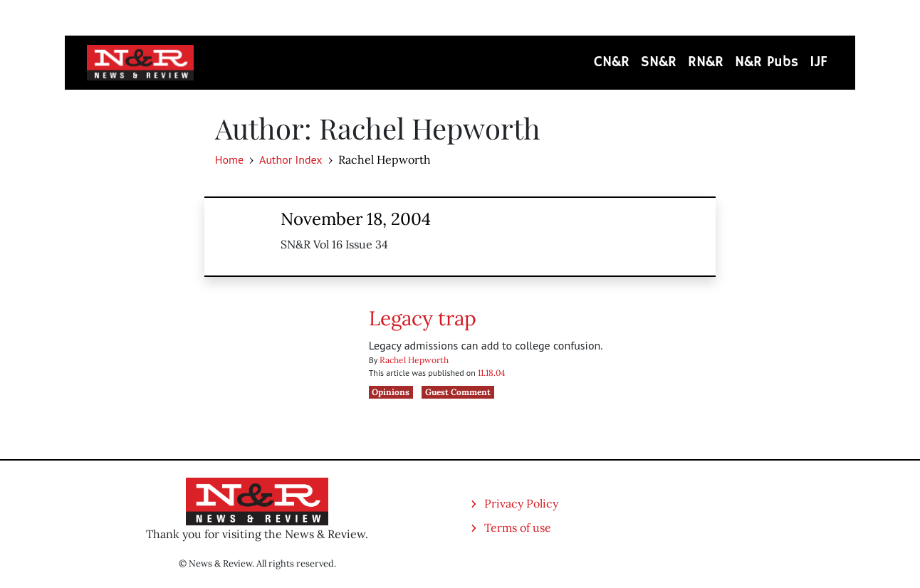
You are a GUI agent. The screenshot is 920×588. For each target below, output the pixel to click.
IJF (819, 62)
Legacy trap (423, 318)
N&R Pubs (767, 62)
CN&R (612, 62)
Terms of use (518, 527)
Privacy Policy (521, 503)
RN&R (706, 62)
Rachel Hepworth (414, 360)
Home (229, 159)
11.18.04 (492, 373)
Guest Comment (458, 392)
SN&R (659, 62)
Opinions (391, 392)
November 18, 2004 (356, 219)
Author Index (291, 159)
